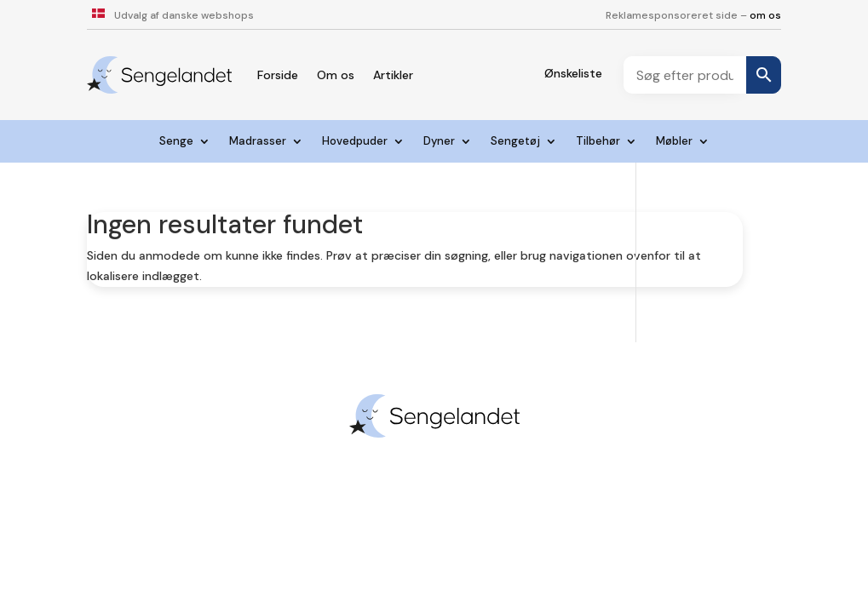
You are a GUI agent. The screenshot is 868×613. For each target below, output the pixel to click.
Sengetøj (515, 142)
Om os (336, 75)
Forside (278, 75)
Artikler (393, 75)
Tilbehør (598, 142)
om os (765, 15)
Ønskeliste (573, 73)
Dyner (439, 142)
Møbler (674, 142)
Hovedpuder (355, 142)
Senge (176, 142)
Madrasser (258, 142)
